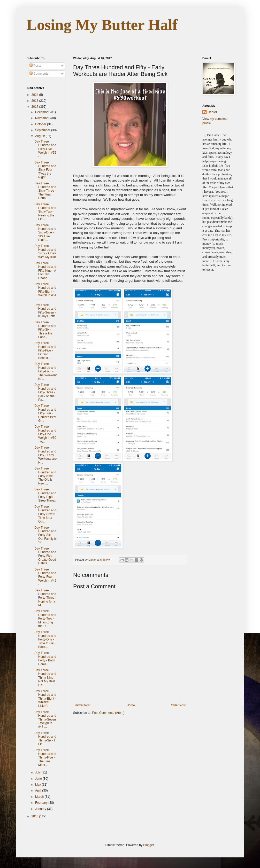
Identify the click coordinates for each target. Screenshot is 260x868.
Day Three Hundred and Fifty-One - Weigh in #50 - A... (45, 434)
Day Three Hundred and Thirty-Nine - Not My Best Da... (45, 678)
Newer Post (82, 705)
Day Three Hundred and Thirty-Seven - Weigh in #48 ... (45, 720)
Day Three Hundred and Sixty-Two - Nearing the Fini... (45, 212)
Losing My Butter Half (102, 25)
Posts (35, 66)
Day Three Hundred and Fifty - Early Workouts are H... (45, 455)
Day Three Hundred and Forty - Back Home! (45, 658)
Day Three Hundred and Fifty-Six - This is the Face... (45, 330)
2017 (35, 107)
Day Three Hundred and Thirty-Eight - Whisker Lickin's (45, 699)
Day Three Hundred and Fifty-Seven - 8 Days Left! (45, 311)
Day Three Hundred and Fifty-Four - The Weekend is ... (46, 371)
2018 (35, 101)
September (43, 130)
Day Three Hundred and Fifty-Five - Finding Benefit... (45, 350)
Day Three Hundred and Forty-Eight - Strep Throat (45, 495)
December (43, 112)
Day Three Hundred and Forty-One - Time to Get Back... (45, 639)
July (38, 772)
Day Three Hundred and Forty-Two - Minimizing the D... (45, 619)
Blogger (148, 845)
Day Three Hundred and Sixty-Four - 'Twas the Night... (45, 170)
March (40, 797)
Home (131, 705)
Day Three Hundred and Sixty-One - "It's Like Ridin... (45, 233)
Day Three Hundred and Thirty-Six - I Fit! (45, 738)
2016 (35, 816)
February (42, 803)
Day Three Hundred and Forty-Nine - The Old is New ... (45, 476)
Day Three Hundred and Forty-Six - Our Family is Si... (45, 535)
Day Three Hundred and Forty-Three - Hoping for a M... (45, 598)
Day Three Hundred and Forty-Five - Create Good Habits (45, 556)
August (40, 136)
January (41, 809)
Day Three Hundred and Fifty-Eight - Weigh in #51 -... (45, 292)
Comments (39, 74)
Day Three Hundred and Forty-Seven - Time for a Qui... (46, 514)
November (43, 118)
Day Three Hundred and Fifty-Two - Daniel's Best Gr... (45, 413)
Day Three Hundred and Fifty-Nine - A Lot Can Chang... (45, 271)
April (39, 791)
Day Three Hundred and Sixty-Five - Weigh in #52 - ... (45, 149)
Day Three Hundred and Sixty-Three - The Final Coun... (45, 191)
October (41, 124)
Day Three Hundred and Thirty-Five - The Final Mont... (45, 757)
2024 (35, 95)
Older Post (178, 705)
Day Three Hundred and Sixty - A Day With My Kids (45, 251)
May (39, 785)
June (39, 779)
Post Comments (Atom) (108, 713)
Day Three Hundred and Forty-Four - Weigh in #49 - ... (45, 577)
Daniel (212, 112)
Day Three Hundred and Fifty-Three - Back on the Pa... (45, 392)
